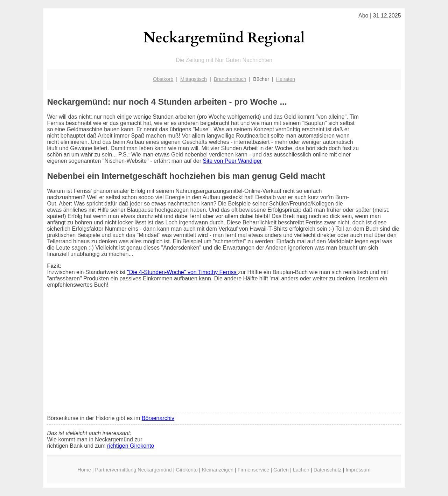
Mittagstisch (194, 79)
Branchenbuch (230, 79)
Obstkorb (163, 79)
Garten (281, 470)
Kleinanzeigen (218, 470)
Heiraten (286, 79)
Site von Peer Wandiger (232, 161)
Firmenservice (253, 470)
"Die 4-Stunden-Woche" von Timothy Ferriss (183, 272)
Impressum (358, 470)
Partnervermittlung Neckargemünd (134, 470)
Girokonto (187, 470)
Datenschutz (328, 470)
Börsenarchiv (158, 418)
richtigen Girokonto (131, 446)
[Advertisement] (224, 355)
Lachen (301, 470)
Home (84, 470)
